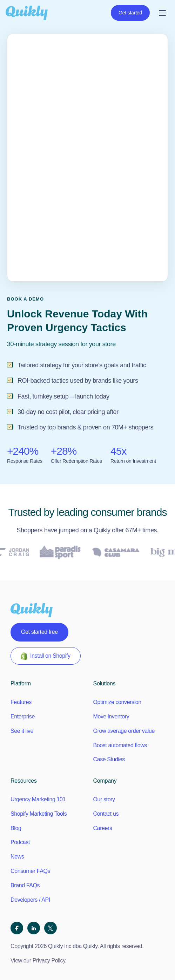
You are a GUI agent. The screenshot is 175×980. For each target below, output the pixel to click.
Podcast (20, 842)
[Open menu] (162, 13)
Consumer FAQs (30, 871)
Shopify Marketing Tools (39, 814)
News (17, 857)
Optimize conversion (117, 702)
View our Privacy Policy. (39, 961)
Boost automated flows (120, 745)
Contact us (106, 814)
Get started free (39, 632)
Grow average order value (124, 731)
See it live (22, 731)
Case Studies (109, 759)
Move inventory (111, 716)
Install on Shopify (46, 656)
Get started (130, 13)
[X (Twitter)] (51, 928)
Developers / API (30, 900)
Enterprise (23, 716)
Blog (16, 828)
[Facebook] (17, 928)
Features (21, 702)
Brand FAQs (25, 885)
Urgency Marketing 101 (38, 799)
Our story (104, 799)
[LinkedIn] (34, 928)
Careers (103, 828)
